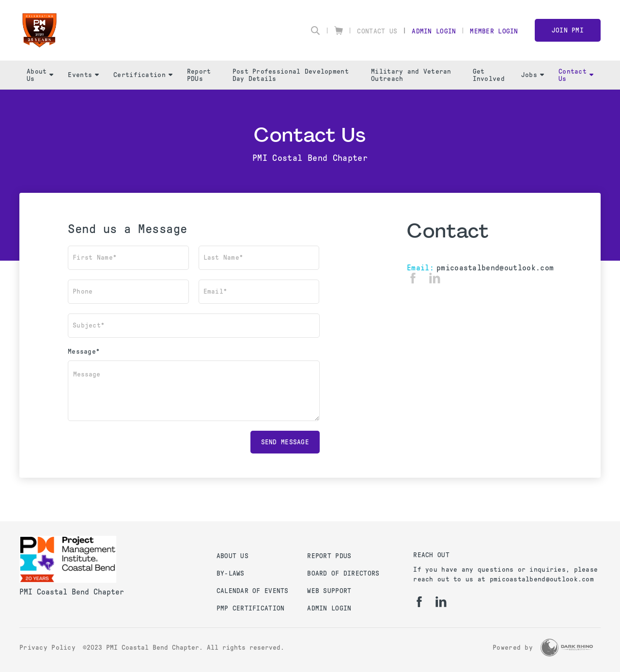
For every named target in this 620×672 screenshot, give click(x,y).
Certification (143, 75)
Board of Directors (343, 573)
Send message (285, 442)
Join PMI (568, 30)
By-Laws (231, 573)
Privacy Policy (47, 648)
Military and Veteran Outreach (411, 75)
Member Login (494, 31)
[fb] (413, 278)
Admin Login (434, 31)
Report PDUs (199, 75)
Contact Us (377, 31)
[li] (435, 278)
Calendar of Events (253, 591)
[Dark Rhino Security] (567, 648)
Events (83, 75)
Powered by (513, 648)
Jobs (533, 75)
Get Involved (489, 75)
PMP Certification (251, 608)
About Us (40, 75)
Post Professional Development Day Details (291, 75)
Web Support (329, 591)
